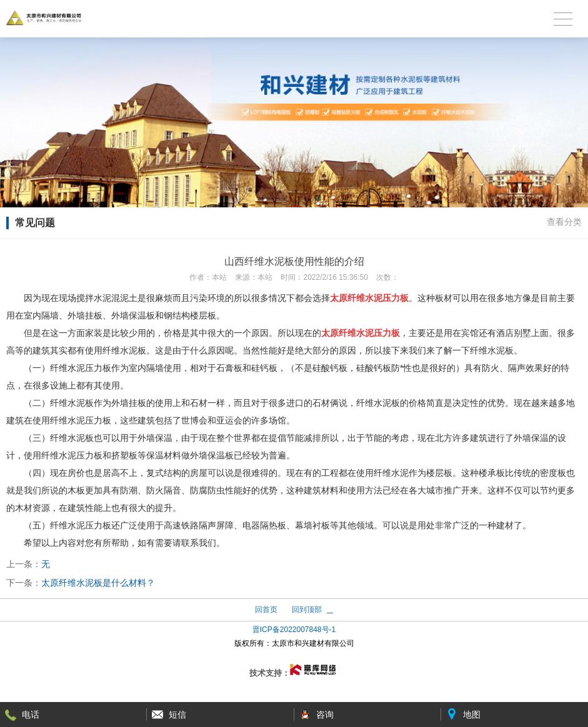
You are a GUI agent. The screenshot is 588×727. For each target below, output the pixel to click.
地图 (472, 715)
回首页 (266, 610)
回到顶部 (307, 610)
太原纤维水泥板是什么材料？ (98, 583)
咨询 (325, 715)
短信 (177, 715)
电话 (31, 715)
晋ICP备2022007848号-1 (294, 630)
